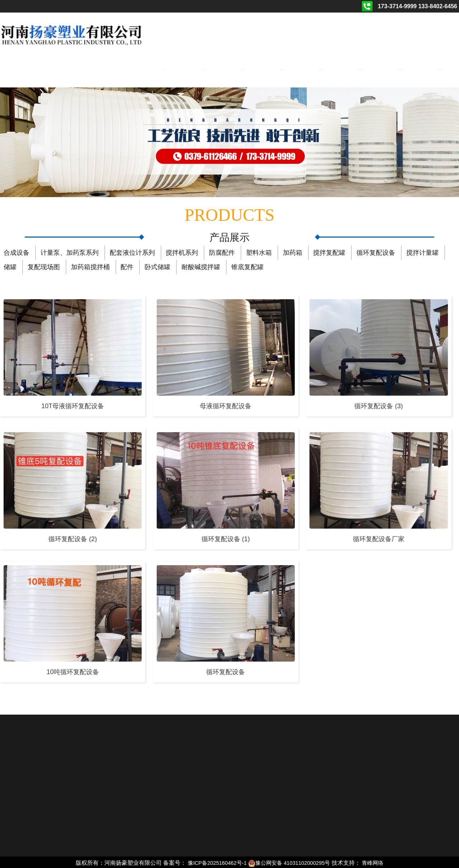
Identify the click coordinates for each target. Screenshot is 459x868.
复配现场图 (44, 266)
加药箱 (293, 252)
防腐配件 (222, 252)
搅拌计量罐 (422, 252)
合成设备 (16, 252)
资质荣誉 (321, 68)
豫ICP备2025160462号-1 (213, 862)
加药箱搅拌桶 (90, 266)
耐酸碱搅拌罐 (201, 266)
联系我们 (440, 68)
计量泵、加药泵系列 (70, 252)
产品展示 (242, 68)
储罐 (10, 266)
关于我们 (203, 68)
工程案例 (281, 68)
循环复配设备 (376, 252)
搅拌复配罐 (329, 252)
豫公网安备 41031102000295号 (291, 862)
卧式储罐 (157, 266)
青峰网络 (378, 862)
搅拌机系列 (182, 252)
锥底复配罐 (247, 266)
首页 (163, 68)
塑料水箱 (259, 252)
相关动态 (361, 68)
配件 (127, 266)
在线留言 (400, 68)
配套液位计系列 (132, 252)
